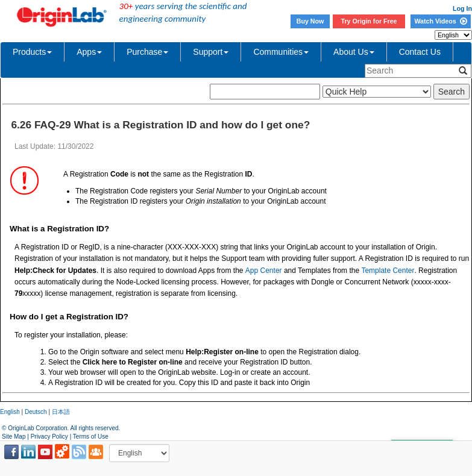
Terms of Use (91, 437)
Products (32, 52)
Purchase (147, 52)
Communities (281, 52)
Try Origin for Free (369, 21)
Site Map (14, 437)
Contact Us (420, 52)
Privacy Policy (49, 437)
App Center (264, 271)
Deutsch (36, 412)
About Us (354, 52)
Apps (89, 52)
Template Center (388, 271)
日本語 (61, 412)
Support (211, 52)
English (10, 412)
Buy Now (310, 21)
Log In (462, 8)
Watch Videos (440, 21)
